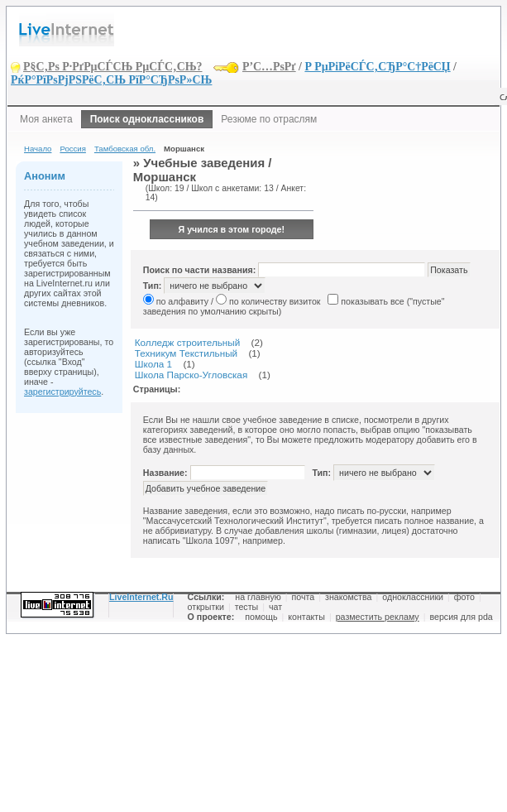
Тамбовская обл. (125, 149)
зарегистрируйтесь (62, 392)
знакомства (348, 597)
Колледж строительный (188, 342)
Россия (72, 149)
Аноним (45, 176)
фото (464, 597)
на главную (258, 597)
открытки (206, 607)
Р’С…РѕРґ (269, 67)
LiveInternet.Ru (141, 597)
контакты (306, 617)
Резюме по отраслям (269, 119)
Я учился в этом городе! (232, 229)
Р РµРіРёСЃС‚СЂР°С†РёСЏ (377, 67)
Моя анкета (46, 119)
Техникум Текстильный (186, 353)
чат (275, 607)
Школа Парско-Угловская (191, 375)
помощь (261, 617)
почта (304, 597)
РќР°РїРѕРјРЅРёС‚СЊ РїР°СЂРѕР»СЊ (111, 80)
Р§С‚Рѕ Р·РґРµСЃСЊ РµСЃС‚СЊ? (113, 67)
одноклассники (413, 597)
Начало (38, 149)
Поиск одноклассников (147, 119)
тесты (247, 607)
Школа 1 (153, 364)
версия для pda (461, 617)
